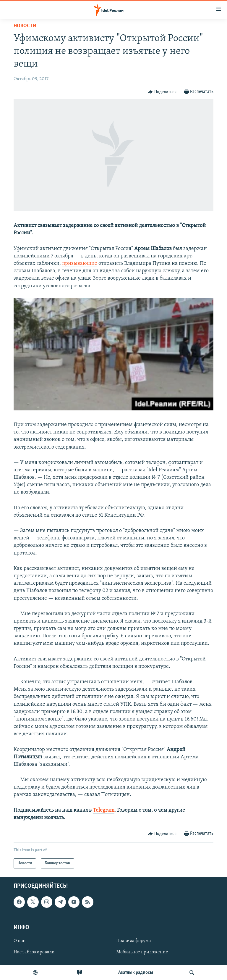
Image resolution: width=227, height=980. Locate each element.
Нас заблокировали (34, 952)
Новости (25, 26)
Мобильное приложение (142, 952)
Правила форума (134, 941)
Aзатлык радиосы (136, 973)
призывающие (80, 263)
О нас (19, 941)
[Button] (162, 92)
